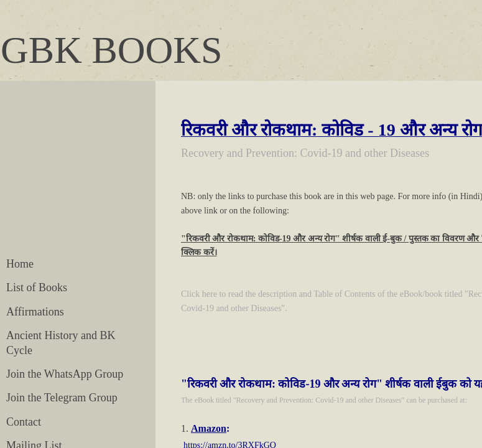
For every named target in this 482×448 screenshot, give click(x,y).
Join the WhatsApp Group (65, 374)
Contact (24, 422)
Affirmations (35, 312)
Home (20, 264)
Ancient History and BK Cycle (61, 343)
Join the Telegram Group (62, 398)
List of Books (37, 287)
